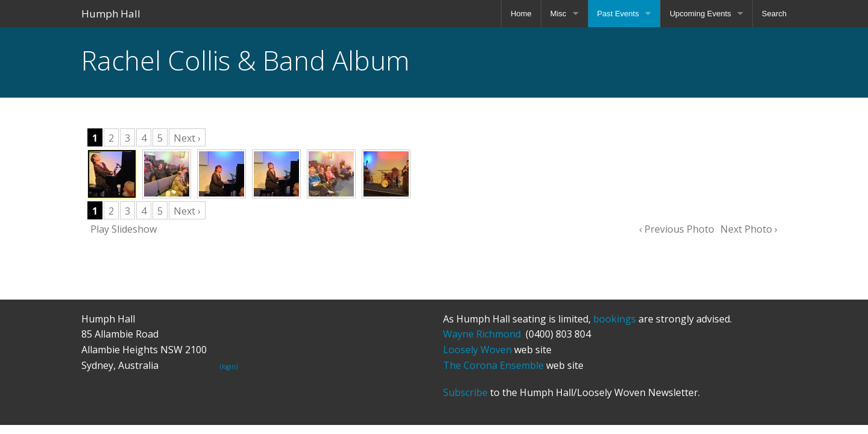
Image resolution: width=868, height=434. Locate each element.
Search (774, 14)
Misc (558, 14)
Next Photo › (749, 229)
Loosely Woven (477, 350)
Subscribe (465, 392)
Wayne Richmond (482, 334)
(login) (229, 366)
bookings (615, 319)
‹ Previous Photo (677, 229)
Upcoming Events (700, 14)
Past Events (618, 14)
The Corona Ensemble (493, 365)
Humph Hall (111, 14)
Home (521, 14)
